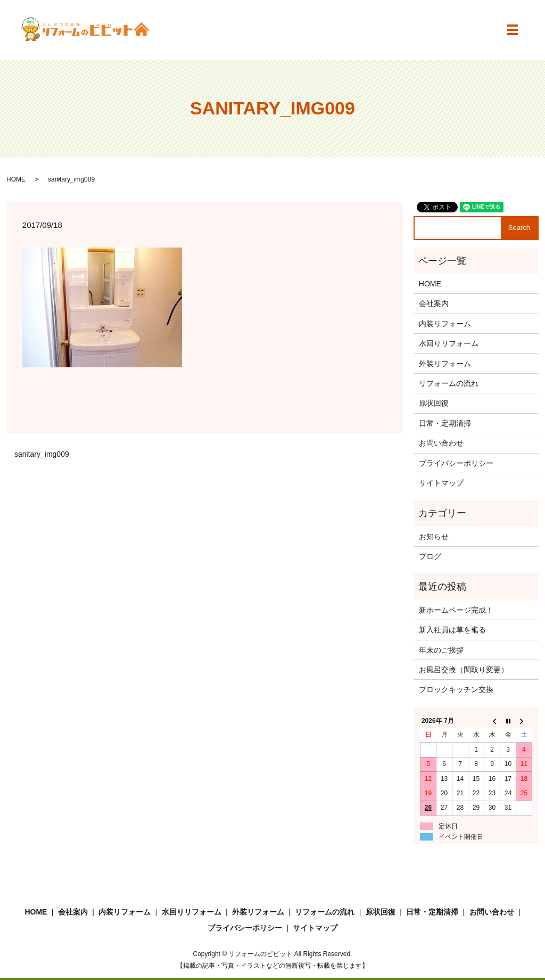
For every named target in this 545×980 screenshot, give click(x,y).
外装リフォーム (445, 364)
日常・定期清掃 (445, 423)
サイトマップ (441, 483)
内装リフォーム (445, 324)
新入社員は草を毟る (452, 630)
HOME (16, 179)
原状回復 (434, 403)
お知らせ (434, 537)
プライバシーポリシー (456, 463)
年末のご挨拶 (441, 650)
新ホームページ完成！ (456, 610)
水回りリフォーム (449, 343)
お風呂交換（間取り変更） (464, 670)
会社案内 (434, 303)
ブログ (430, 556)
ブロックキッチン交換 (456, 689)
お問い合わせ (441, 443)
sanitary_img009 (42, 454)
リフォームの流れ (449, 383)
